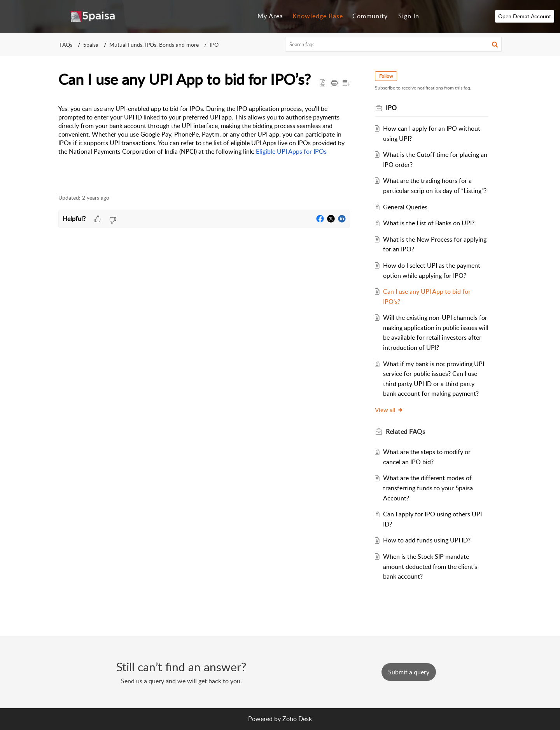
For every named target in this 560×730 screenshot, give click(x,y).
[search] (394, 44)
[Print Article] (334, 83)
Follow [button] (386, 76)
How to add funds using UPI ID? (427, 540)
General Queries (405, 207)
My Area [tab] (270, 16)
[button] (495, 44)
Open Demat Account (525, 16)
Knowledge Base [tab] (318, 16)
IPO (214, 45)
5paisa (91, 45)
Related (405, 432)
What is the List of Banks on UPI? (429, 223)
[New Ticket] (409, 672)
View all (389, 410)
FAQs (66, 45)
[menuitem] (409, 16)
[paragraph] (204, 145)
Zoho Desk (297, 719)
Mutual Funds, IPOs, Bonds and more (154, 45)
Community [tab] (370, 16)
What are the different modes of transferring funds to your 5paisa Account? (428, 488)
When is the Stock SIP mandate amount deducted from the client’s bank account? (430, 566)
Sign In (409, 16)
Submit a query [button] (409, 672)
